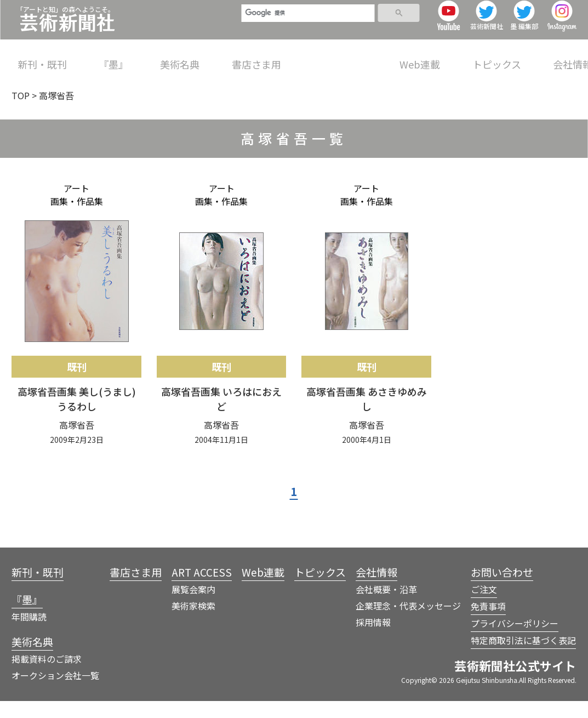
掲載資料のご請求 (47, 676)
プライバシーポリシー (515, 640)
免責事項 (488, 623)
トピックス (468, 57)
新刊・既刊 (42, 57)
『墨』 (109, 57)
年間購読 (29, 634)
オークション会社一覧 (55, 692)
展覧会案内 (193, 606)
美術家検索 (193, 623)
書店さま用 (242, 57)
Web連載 (396, 57)
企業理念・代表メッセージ (408, 623)
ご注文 (484, 606)
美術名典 (170, 57)
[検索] (292, 26)
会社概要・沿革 (386, 606)
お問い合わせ (502, 589)
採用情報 (373, 639)
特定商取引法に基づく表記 (523, 657)
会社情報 (539, 57)
